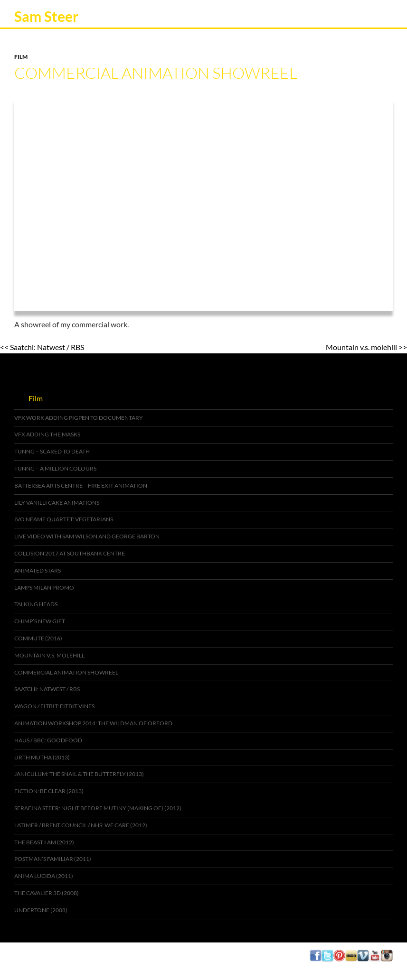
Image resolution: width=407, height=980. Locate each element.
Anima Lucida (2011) (44, 876)
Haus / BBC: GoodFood (48, 740)
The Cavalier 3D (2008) (47, 893)
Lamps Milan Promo (44, 587)
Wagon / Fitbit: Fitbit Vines (54, 706)
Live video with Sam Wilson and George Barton (87, 536)
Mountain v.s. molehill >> (366, 347)
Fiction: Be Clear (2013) (49, 791)
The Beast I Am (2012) (44, 842)
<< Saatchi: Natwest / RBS (42, 347)
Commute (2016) (38, 638)
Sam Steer (46, 16)
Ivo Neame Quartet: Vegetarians (64, 519)
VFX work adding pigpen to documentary (79, 418)
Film (21, 57)
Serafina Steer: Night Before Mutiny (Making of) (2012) (98, 808)
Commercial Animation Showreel (66, 672)
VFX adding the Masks (47, 434)
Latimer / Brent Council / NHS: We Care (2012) (81, 825)
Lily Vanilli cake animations (57, 503)
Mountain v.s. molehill (49, 655)
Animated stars (38, 570)
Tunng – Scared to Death (52, 451)
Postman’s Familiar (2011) (53, 859)
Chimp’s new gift (40, 621)
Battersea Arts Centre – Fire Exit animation (81, 485)
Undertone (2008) (41, 910)
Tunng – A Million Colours (55, 468)
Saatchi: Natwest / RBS (47, 689)
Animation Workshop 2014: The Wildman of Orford (93, 723)
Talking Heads (36, 604)
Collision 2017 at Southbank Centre (70, 553)
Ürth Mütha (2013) (42, 757)
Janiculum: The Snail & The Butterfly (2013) (79, 774)
